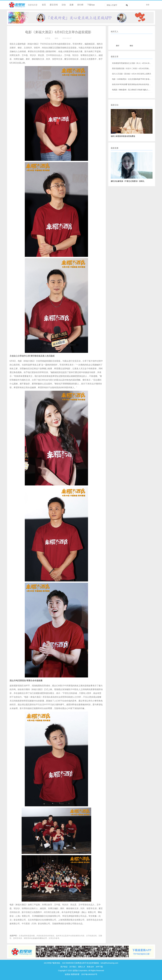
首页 (44, 5)
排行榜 (80, 5)
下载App (91, 5)
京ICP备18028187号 (89, 974)
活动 (64, 5)
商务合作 (90, 967)
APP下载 (99, 967)
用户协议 (64, 967)
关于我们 (73, 967)
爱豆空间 (54, 5)
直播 (71, 5)
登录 (148, 5)
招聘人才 (82, 967)
